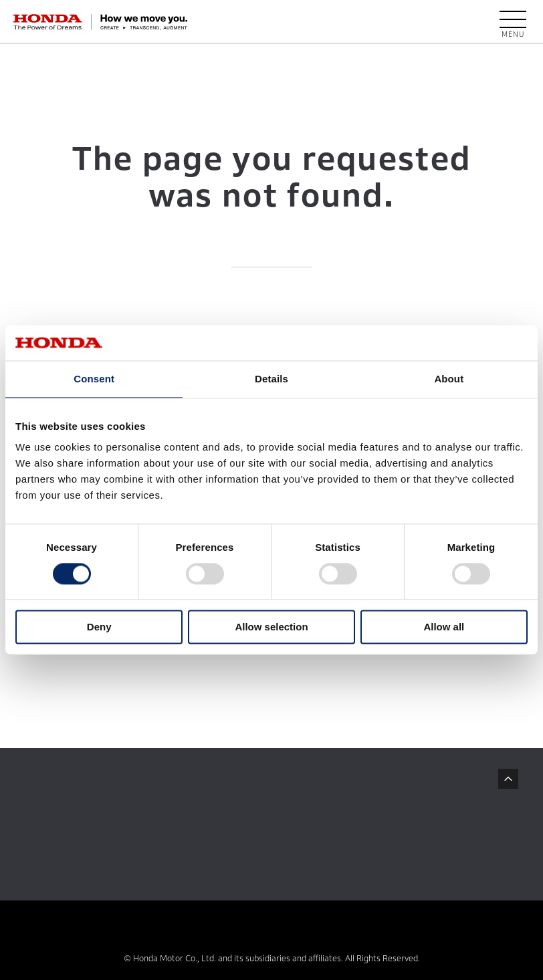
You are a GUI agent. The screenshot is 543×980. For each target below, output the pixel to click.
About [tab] (449, 379)
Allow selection (271, 627)
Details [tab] (271, 379)
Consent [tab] (94, 379)
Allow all (444, 627)
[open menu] (513, 22)
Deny (99, 627)
